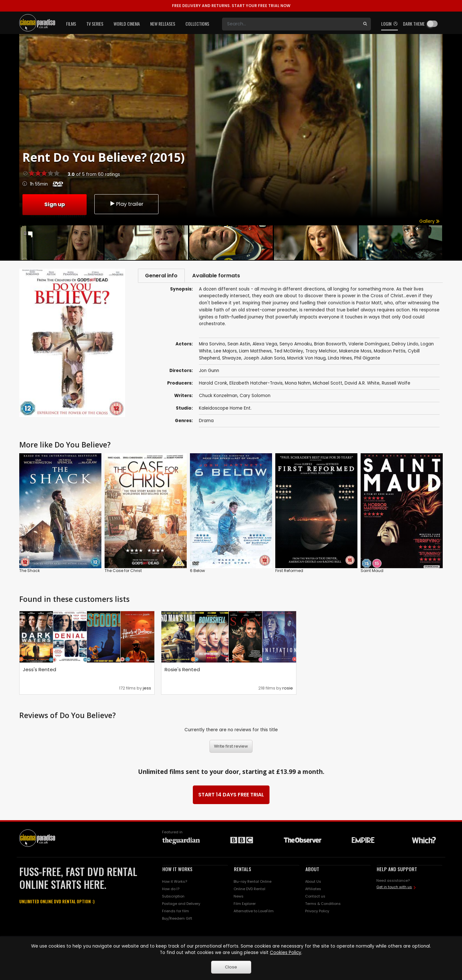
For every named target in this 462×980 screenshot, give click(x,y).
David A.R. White (362, 384)
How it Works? (175, 882)
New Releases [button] (163, 24)
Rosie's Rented (182, 670)
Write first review (231, 747)
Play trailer (126, 204)
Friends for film (175, 912)
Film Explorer (245, 904)
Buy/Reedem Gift (177, 919)
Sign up (55, 204)
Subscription (173, 897)
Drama (206, 422)
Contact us (315, 897)
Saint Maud (372, 571)
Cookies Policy (286, 953)
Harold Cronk (213, 384)
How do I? (171, 890)
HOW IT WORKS (177, 870)
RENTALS (243, 870)
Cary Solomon (255, 397)
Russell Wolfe (396, 384)
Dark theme (414, 24)
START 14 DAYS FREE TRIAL (231, 795)
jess (147, 689)
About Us (313, 882)
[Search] (291, 24)
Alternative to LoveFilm (254, 912)
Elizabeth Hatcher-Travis (256, 384)
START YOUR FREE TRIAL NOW (231, 6)
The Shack (30, 571)
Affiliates (313, 890)
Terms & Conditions (323, 904)
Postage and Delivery (181, 904)
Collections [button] (197, 24)
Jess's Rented (39, 670)
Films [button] (71, 24)
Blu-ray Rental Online (252, 882)
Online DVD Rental (249, 890)
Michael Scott (328, 384)
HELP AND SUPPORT (397, 870)
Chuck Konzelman (218, 397)
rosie (288, 689)
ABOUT (312, 870)
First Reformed (289, 571)
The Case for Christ (123, 571)
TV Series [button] (95, 24)
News (239, 897)
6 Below (197, 571)
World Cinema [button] (127, 24)
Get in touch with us (394, 888)
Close (231, 967)
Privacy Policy (317, 912)
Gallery (429, 221)
